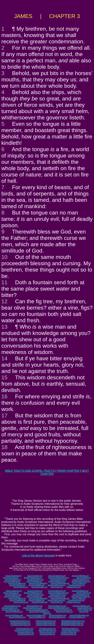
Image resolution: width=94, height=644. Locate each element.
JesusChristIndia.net (34, 596)
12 (4, 301)
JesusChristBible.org (37, 585)
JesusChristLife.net (83, 593)
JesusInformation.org (39, 587)
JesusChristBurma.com (11, 610)
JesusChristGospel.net (56, 600)
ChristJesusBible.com (77, 617)
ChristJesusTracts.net (70, 628)
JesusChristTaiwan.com (14, 615)
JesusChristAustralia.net (60, 598)
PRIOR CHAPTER (68, 471)
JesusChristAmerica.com (33, 608)
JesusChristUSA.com (10, 608)
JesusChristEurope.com (57, 606)
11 (4, 282)
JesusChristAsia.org (35, 576)
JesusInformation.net (39, 602)
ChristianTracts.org (73, 587)
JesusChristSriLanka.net (81, 596)
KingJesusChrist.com (26, 634)
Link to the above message (38, 556)
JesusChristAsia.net (35, 591)
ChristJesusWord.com (57, 617)
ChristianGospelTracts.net (20, 625)
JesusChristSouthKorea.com (37, 610)
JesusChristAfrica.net (13, 595)
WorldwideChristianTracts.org (72, 623)
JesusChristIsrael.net (13, 591)
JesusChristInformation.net (58, 593)
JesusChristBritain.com (81, 606)
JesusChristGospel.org (56, 585)
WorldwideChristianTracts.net (72, 625)
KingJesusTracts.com (26, 632)
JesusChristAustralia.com (79, 615)
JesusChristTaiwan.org (17, 583)
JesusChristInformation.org (58, 578)
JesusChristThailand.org (38, 583)
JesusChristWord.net (17, 600)
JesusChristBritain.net (80, 591)
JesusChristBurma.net (57, 596)
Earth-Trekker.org (79, 583)
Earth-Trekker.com (85, 610)
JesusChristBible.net (36, 600)
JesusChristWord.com (17, 617)
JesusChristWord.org (17, 585)
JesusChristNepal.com (14, 612)
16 (4, 396)
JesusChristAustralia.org (60, 583)
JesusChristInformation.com (59, 608)
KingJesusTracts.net (69, 632)
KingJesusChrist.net (69, 634)
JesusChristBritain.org (80, 576)
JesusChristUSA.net (11, 593)
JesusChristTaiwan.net (17, 598)
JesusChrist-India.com (64, 612)
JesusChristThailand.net (38, 598)
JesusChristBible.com (37, 617)
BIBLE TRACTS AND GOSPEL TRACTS (30, 471)
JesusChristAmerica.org (33, 578)
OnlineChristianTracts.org (46, 623)
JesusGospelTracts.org (47, 630)
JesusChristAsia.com (34, 606)
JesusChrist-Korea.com (63, 610)
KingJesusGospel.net (76, 600)
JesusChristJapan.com (58, 615)
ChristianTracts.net (73, 602)
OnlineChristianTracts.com (46, 621)
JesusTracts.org (57, 587)
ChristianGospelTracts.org (20, 623)
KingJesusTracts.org (47, 632)
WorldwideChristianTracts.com (73, 621)
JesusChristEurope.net (57, 591)
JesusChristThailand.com (36, 615)
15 (4, 377)
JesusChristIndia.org (34, 581)
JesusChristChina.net (36, 595)
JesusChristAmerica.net (33, 593)
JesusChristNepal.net (12, 596)
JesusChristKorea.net (58, 595)
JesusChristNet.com (85, 608)
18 (4, 447)
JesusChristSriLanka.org (81, 581)
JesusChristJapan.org (81, 579)
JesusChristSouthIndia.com (39, 612)
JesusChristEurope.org (57, 576)
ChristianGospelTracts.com (20, 621)
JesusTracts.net (57, 602)
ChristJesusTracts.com (25, 628)
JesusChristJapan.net (81, 595)
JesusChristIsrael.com (12, 606)
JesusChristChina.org (36, 579)
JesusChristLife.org (21, 587)
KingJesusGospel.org (77, 585)
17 (4, 415)
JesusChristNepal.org (12, 581)
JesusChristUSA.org (11, 578)
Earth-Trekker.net (79, 598)
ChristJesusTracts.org (47, 628)
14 (4, 358)
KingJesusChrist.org (47, 634)
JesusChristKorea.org (58, 579)
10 (4, 257)
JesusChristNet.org (84, 578)
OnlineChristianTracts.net (46, 625)
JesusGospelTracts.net (71, 630)
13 (4, 327)
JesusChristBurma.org (57, 581)
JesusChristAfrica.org (13, 579)
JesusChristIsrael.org (13, 576)
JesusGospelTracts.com (24, 630)
